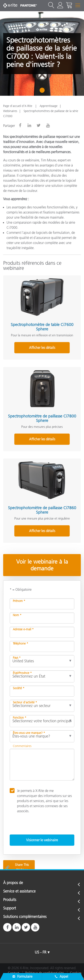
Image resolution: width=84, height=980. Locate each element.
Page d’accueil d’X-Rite (18, 106)
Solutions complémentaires (25, 917)
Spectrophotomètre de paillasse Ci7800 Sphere (42, 418)
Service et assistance (19, 891)
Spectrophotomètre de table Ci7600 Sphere (42, 327)
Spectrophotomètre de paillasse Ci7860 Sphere (42, 510)
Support (10, 908)
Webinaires (10, 111)
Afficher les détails (42, 348)
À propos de (13, 883)
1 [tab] (43, 92)
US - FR (41, 952)
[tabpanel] (42, 53)
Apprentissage (49, 106)
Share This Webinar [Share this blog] (17, 867)
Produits (10, 900)
